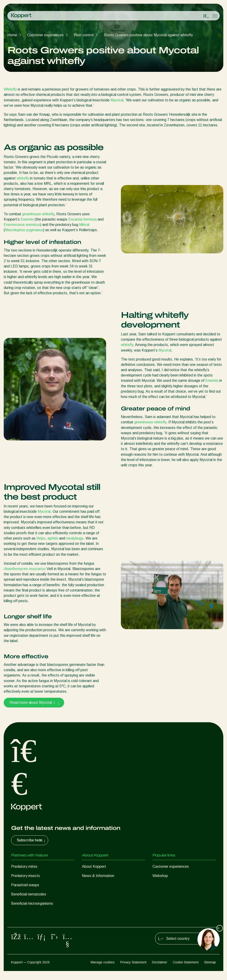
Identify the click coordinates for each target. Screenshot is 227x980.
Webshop (160, 876)
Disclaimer (160, 971)
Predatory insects (25, 876)
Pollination (19, 922)
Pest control (84, 35)
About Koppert (94, 866)
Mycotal (117, 100)
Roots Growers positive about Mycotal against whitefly (148, 35)
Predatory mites (24, 866)
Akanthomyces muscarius (25, 569)
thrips (41, 538)
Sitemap (210, 971)
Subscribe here (31, 840)
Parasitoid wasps (25, 885)
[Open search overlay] (206, 16)
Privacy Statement (133, 971)
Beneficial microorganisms (32, 903)
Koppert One (163, 885)
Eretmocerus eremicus (22, 225)
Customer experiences (45, 35)
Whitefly (10, 89)
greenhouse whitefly (38, 214)
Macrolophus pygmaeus (24, 230)
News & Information (98, 876)
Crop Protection (24, 913)
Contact (88, 885)
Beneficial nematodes (29, 894)
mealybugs (75, 538)
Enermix (27, 219)
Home (12, 35)
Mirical (84, 225)
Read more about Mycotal (34, 702)
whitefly (23, 178)
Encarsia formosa (82, 219)
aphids (53, 538)
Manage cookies (103, 971)
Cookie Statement (186, 971)
